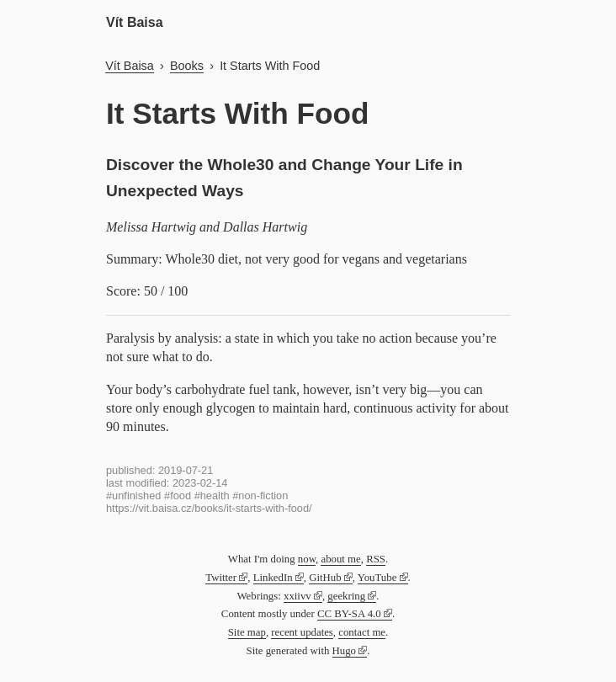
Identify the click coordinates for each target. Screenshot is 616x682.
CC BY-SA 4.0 (349, 614)
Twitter (221, 578)
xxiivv (297, 596)
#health (212, 496)
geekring (346, 596)
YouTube (377, 578)
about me (340, 559)
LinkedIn (273, 578)
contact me (362, 632)
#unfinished (133, 496)
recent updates (302, 632)
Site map (247, 632)
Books (187, 66)
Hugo (344, 651)
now (307, 559)
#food (178, 496)
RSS (376, 559)
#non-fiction (260, 496)
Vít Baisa (135, 22)
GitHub (325, 578)
